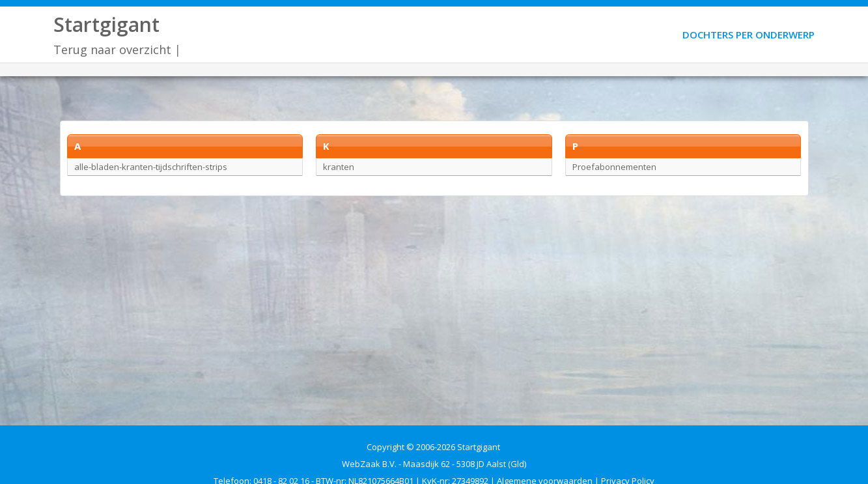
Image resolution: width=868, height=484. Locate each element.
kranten (339, 167)
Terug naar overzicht (112, 50)
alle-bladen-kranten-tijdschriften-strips (151, 167)
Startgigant (106, 24)
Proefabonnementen (614, 167)
